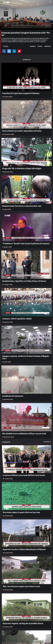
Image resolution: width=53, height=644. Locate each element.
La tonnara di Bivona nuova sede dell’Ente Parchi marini (24, 475)
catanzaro (33, 46)
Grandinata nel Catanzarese (13, 396)
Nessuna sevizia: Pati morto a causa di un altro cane (22, 206)
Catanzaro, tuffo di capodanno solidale (17, 319)
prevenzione (48, 46)
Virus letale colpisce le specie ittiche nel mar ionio (21, 512)
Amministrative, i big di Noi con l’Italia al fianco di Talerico (24, 281)
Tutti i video (47, 442)
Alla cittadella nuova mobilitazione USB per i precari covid (24, 433)
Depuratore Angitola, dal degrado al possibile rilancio (23, 623)
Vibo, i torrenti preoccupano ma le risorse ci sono (21, 586)
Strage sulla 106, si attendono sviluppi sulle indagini (22, 168)
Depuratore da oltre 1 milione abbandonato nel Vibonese (24, 549)
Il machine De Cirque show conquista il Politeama (21, 93)
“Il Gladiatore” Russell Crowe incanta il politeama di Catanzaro (26, 243)
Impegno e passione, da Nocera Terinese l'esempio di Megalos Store (26, 357)
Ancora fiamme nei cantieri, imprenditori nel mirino (22, 131)
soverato (40, 46)
